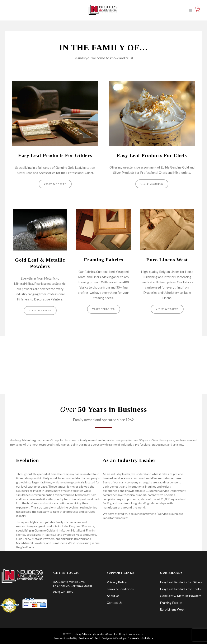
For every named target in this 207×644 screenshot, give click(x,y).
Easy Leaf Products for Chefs (180, 589)
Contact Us (114, 602)
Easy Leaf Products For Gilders (55, 155)
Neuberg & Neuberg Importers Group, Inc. (95, 634)
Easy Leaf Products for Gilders (181, 582)
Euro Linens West (167, 260)
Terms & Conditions (120, 589)
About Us (113, 595)
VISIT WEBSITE (55, 184)
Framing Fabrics (104, 260)
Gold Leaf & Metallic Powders (181, 595)
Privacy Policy (117, 582)
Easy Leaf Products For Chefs (152, 155)
